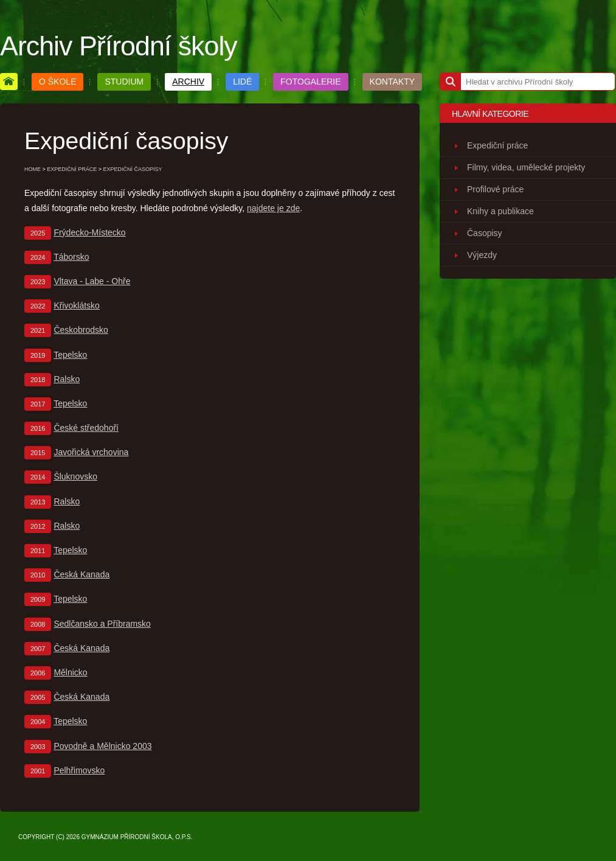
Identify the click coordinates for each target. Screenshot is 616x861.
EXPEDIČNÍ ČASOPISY (133, 169)
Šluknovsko (75, 476)
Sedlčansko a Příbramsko (102, 624)
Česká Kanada (81, 574)
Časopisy (485, 233)
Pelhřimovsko (79, 770)
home (33, 169)
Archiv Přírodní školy (119, 46)
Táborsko (71, 257)
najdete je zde (273, 208)
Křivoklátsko (76, 305)
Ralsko (67, 379)
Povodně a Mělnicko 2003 (102, 746)
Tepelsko (70, 355)
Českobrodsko (81, 330)
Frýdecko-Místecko (89, 232)
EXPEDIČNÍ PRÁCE (72, 169)
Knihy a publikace (500, 211)
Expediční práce (497, 145)
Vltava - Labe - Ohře (92, 281)
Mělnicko (70, 672)
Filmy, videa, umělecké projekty (526, 167)
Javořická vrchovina (91, 452)
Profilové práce (495, 189)
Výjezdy (482, 255)
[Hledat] (450, 82)
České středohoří (86, 428)
